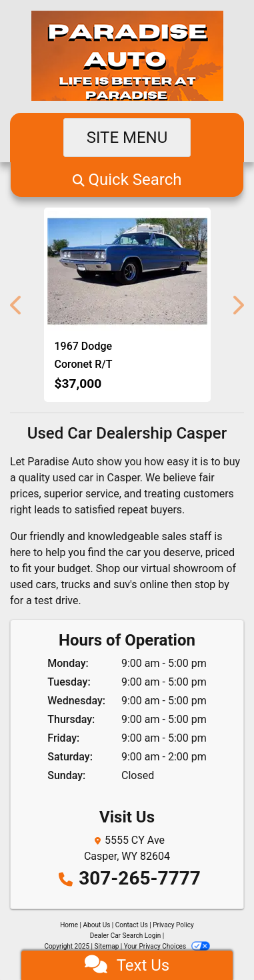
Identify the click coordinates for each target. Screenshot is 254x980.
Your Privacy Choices (167, 946)
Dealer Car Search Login (126, 936)
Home (69, 925)
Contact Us (132, 925)
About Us (97, 925)
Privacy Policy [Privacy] (173, 925)
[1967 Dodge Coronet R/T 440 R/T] (127, 271)
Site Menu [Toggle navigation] (127, 138)
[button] (127, 180)
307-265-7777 (140, 878)
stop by (212, 584)
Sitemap (106, 946)
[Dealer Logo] (127, 56)
